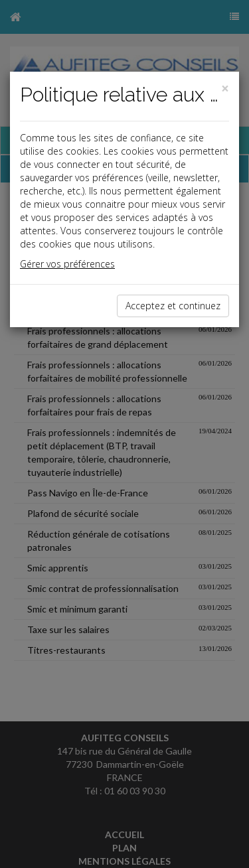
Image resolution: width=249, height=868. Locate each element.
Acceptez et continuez (173, 306)
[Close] (225, 89)
